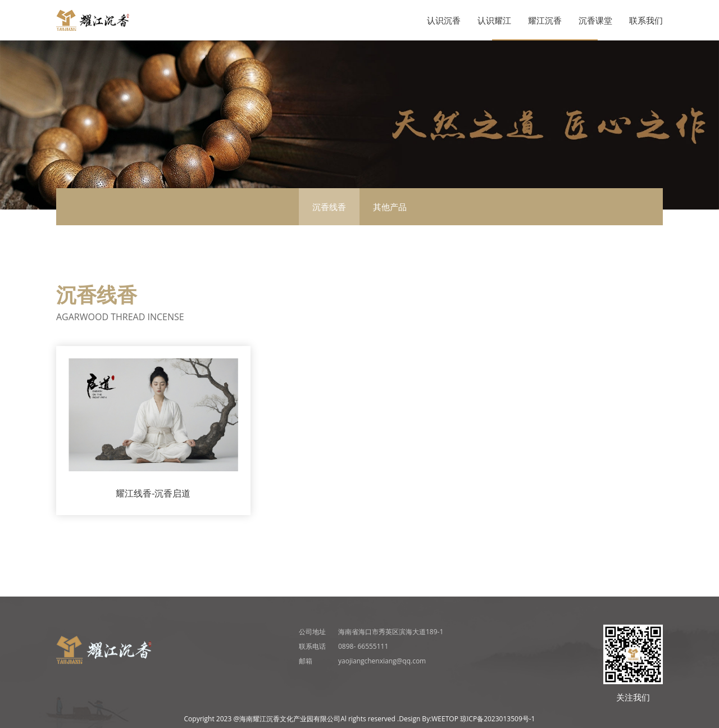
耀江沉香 (545, 20)
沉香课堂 (595, 20)
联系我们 (646, 20)
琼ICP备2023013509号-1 (497, 719)
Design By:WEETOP (429, 719)
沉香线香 (329, 207)
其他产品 (390, 207)
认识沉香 (444, 20)
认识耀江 (494, 20)
